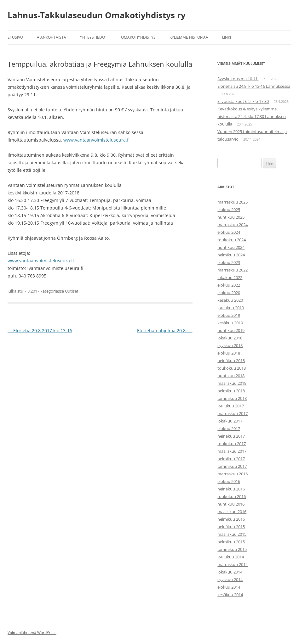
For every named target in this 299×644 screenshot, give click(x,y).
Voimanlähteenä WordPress (32, 633)
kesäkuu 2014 (230, 595)
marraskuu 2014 (233, 564)
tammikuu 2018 (232, 398)
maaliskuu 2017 (232, 451)
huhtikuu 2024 (231, 247)
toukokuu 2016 (232, 496)
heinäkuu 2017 (231, 436)
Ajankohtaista (52, 37)
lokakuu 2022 (230, 277)
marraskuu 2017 (233, 413)
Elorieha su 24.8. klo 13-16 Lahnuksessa (254, 86)
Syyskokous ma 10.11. (238, 79)
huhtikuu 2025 (231, 217)
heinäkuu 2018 (231, 361)
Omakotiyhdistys (138, 37)
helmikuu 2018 (231, 391)
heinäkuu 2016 (231, 489)
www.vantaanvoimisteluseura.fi (96, 140)
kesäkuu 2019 (230, 323)
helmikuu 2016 (231, 519)
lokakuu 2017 (230, 421)
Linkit (228, 37)
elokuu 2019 (229, 315)
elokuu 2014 (229, 587)
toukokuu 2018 (232, 368)
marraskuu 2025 (233, 202)
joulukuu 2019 (231, 308)
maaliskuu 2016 (232, 512)
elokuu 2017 (229, 428)
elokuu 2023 (229, 262)
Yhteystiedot (94, 37)
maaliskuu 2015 (232, 534)
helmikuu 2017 (231, 459)
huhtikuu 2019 (231, 330)
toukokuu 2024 (232, 240)
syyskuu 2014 (230, 580)
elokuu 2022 (229, 285)
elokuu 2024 (229, 232)
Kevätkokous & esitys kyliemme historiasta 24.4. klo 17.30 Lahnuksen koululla (252, 116)
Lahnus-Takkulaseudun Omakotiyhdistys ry (97, 15)
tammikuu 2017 (232, 466)
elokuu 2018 (229, 353)
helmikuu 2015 (231, 542)
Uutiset (72, 291)
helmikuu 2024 (231, 255)
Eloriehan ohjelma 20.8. (165, 330)
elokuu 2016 (229, 481)
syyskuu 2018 (230, 345)
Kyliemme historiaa (189, 37)
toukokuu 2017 (232, 444)
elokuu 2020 (229, 293)
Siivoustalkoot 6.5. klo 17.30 (243, 101)
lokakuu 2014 (230, 572)
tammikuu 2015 (232, 549)
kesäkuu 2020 (230, 300)
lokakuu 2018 (230, 338)
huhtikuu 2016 (231, 504)
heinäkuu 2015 (231, 527)
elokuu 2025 (229, 210)
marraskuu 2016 (233, 474)
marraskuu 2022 (233, 270)
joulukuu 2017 (231, 406)
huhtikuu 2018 (231, 376)
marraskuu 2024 (233, 225)
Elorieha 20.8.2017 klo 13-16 (40, 330)
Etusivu (15, 37)
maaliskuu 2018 (232, 383)
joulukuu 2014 (231, 557)
